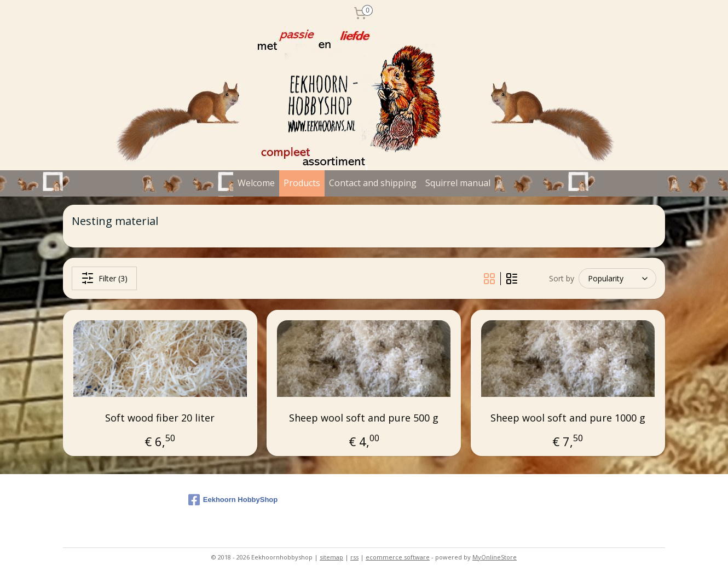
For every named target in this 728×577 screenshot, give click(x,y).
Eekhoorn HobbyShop (233, 500)
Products (302, 183)
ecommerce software (398, 557)
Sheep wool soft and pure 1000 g (568, 418)
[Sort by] (617, 278)
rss (354, 557)
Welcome (256, 183)
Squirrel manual (458, 183)
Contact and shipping (373, 183)
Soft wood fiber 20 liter (160, 418)
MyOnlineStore (495, 557)
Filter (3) (104, 278)
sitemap (331, 557)
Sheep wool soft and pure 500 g (364, 418)
